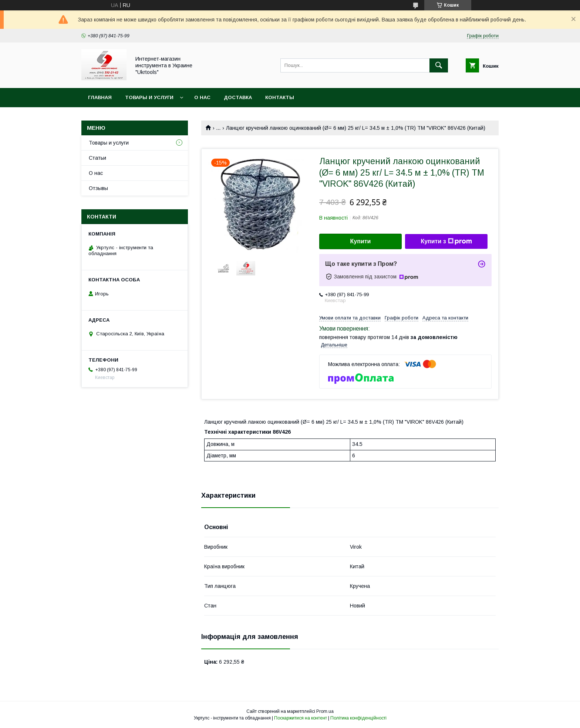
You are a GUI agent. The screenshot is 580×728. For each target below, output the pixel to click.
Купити (361, 241)
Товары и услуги (149, 97)
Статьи (97, 158)
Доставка (238, 97)
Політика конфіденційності (358, 718)
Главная (100, 97)
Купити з (446, 241)
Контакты (280, 97)
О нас (202, 97)
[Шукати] (439, 65)
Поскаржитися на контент (301, 718)
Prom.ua (325, 711)
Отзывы (98, 188)
